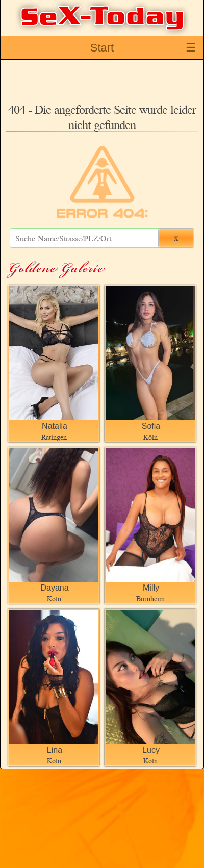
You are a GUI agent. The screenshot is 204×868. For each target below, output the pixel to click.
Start (102, 48)
